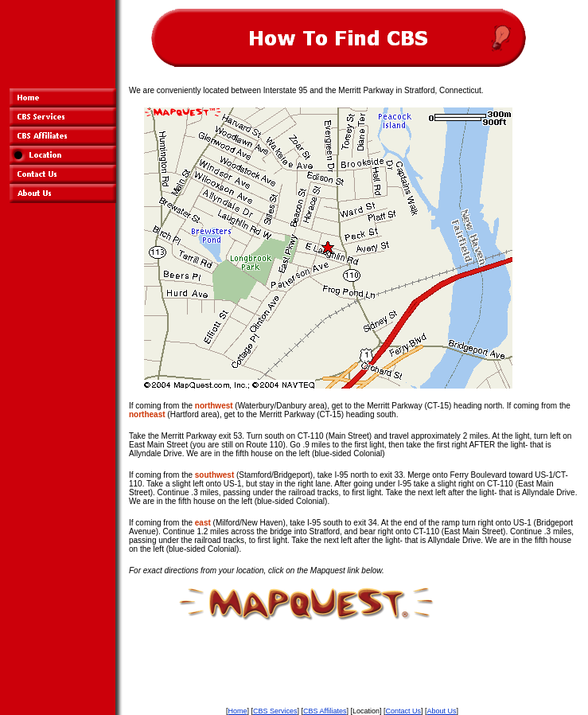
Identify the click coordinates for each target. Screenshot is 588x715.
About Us (442, 711)
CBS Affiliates (325, 711)
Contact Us (403, 711)
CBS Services (275, 711)
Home (237, 711)
